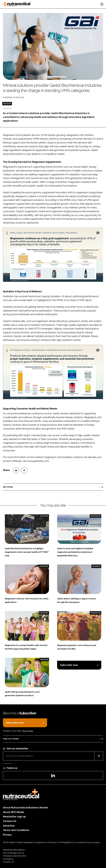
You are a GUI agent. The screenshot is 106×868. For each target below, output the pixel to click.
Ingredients (7, 104)
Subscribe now (69, 665)
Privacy (7, 835)
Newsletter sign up (14, 817)
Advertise (9, 826)
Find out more (11, 739)
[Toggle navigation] (102, 4)
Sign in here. (28, 731)
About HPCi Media (13, 812)
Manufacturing (95, 516)
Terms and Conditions (16, 830)
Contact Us (10, 821)
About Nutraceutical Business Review (26, 808)
